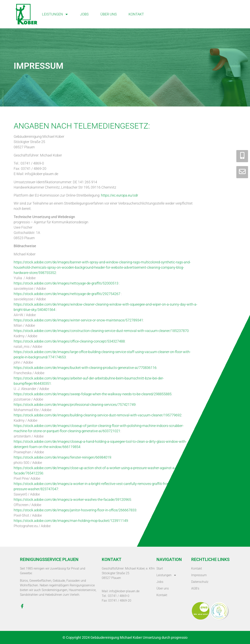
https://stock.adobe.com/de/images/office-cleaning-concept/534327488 (69, 341)
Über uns (109, 14)
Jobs (84, 14)
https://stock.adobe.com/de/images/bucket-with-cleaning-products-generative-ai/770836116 (85, 368)
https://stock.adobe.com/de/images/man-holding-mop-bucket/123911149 (71, 521)
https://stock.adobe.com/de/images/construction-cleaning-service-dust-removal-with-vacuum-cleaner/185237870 (101, 331)
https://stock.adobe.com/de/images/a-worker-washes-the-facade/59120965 (72, 500)
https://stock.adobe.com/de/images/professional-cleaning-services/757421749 (75, 405)
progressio (179, 637)
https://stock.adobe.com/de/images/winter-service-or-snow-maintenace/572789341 (78, 320)
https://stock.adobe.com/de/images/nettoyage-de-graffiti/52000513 (66, 283)
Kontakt (136, 14)
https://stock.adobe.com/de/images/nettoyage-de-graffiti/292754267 (67, 294)
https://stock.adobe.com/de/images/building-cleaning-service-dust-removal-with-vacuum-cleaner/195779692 (98, 415)
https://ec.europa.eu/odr (120, 195)
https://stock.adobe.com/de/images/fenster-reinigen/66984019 (62, 457)
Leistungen (55, 14)
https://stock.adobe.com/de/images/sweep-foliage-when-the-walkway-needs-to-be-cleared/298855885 (93, 394)
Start (160, 568)
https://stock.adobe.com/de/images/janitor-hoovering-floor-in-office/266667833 (75, 510)
